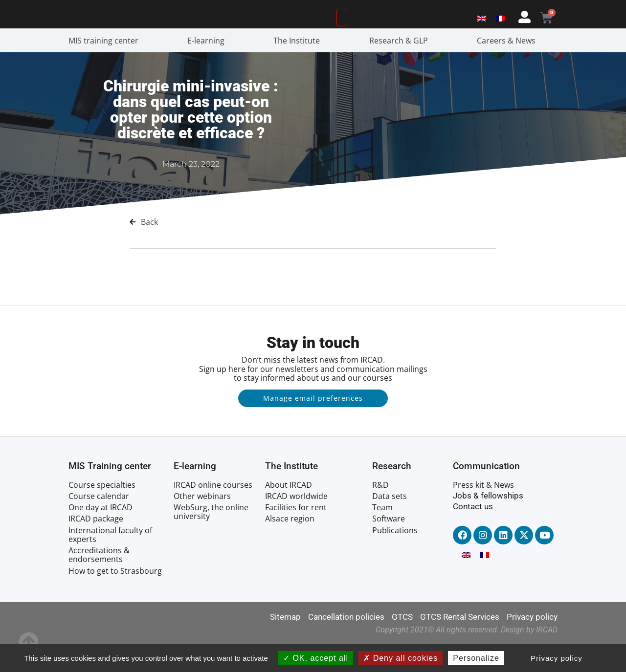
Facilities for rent (296, 535)
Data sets (390, 524)
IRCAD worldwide (296, 524)
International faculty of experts (110, 563)
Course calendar (99, 524)
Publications (395, 558)
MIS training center (106, 68)
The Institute (299, 68)
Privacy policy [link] (557, 658)
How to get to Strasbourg (115, 599)
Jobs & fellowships (488, 523)
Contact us (473, 534)
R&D (380, 513)
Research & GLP (401, 68)
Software (389, 547)
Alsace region (290, 547)
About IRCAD (289, 513)
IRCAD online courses (213, 513)
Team (382, 535)
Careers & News (509, 68)
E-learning (208, 68)
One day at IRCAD (101, 535)
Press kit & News (483, 513)
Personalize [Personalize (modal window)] (476, 658)
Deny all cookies (401, 658)
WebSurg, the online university (211, 540)
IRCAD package (96, 547)
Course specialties (102, 513)
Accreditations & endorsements (99, 583)
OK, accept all (316, 658)
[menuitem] (482, 31)
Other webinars (202, 524)
